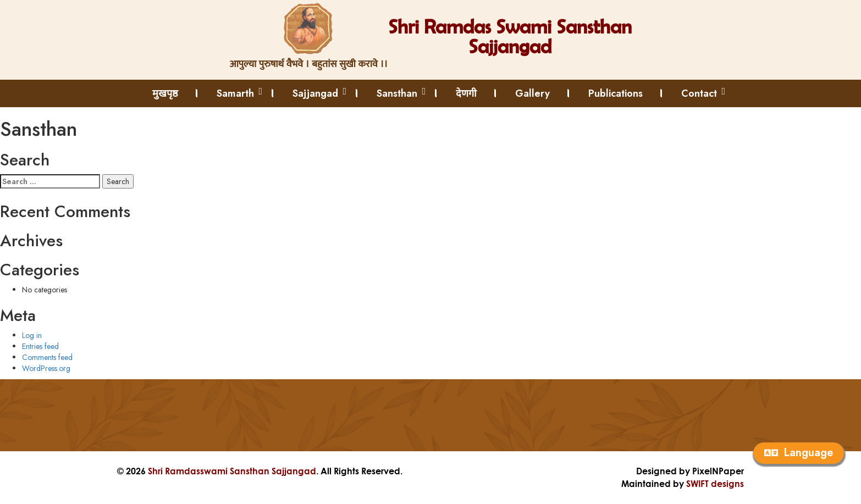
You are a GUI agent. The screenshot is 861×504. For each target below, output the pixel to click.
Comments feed (47, 357)
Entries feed (40, 346)
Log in (32, 335)
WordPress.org (46, 368)
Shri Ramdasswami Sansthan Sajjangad (232, 471)
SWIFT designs (715, 483)
